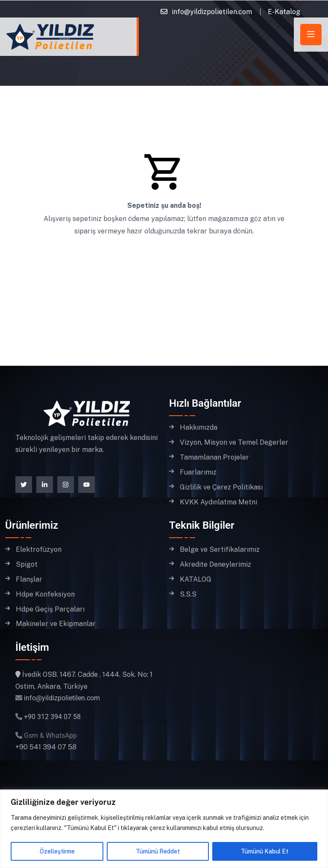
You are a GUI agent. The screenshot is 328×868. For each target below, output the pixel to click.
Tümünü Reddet (158, 851)
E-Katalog (284, 12)
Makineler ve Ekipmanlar (56, 624)
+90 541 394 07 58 (46, 747)
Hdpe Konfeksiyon (45, 594)
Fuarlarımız (198, 472)
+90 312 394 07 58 (52, 717)
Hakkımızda (199, 428)
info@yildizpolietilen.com (212, 12)
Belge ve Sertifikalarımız (220, 550)
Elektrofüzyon (39, 550)
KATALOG (196, 580)
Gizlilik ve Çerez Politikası (221, 487)
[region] (164, 829)
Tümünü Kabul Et (265, 851)
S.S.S (188, 594)
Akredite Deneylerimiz (215, 565)
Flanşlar (29, 580)
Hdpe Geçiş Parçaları (50, 609)
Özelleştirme (57, 851)
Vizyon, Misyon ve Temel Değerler (234, 443)
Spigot (27, 565)
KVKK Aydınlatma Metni (218, 502)
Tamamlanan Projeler (214, 457)
